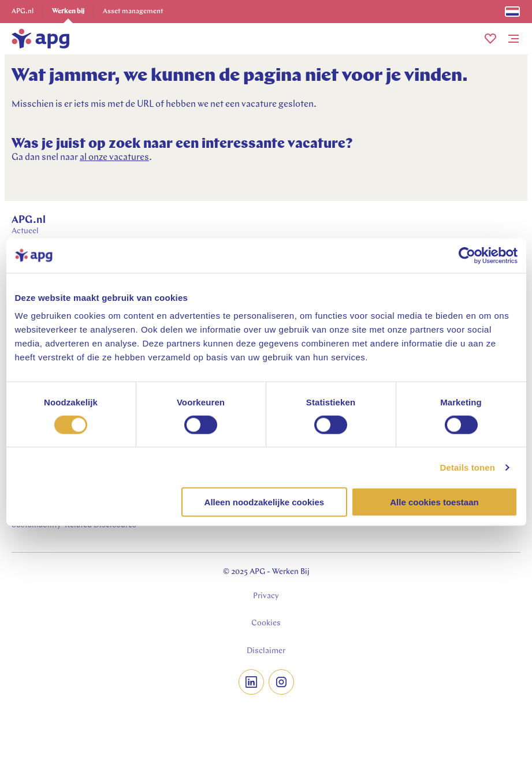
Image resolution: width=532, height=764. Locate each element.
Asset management (133, 12)
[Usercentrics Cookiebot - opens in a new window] (467, 255)
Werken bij (68, 12)
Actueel (25, 231)
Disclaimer (266, 651)
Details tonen (468, 467)
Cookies (266, 623)
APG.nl (23, 12)
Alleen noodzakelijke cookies (265, 502)
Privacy (266, 596)
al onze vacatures (114, 158)
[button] (490, 39)
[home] (40, 39)
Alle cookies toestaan (434, 502)
